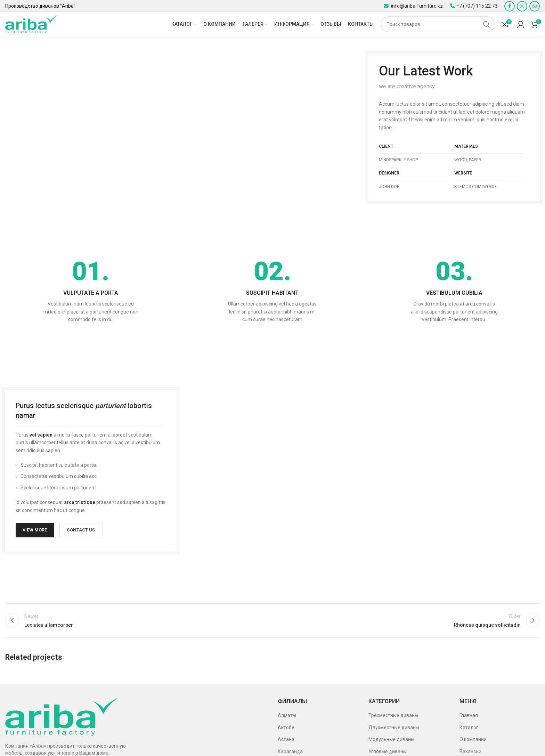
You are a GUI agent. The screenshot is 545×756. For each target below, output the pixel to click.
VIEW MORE (35, 530)
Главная (469, 715)
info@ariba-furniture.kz (416, 6)
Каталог (469, 727)
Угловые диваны (388, 751)
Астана (286, 739)
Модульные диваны (391, 739)
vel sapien (41, 435)
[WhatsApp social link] (535, 6)
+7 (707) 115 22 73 (477, 6)
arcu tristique (80, 502)
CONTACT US (81, 530)
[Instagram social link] (522, 6)
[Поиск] (438, 24)
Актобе (286, 727)
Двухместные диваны (394, 727)
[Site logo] (31, 24)
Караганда (290, 751)
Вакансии (470, 751)
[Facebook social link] (510, 6)
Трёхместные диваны (393, 715)
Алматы (287, 715)
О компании (473, 739)
